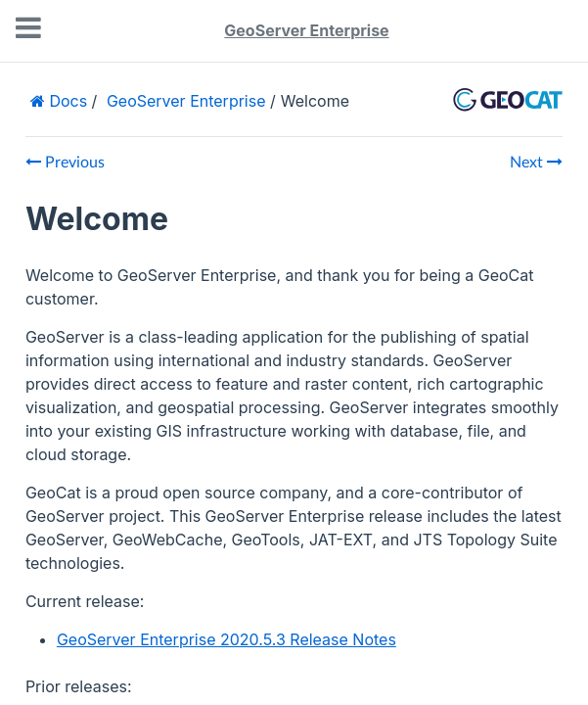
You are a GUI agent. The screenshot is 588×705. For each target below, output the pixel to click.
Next (536, 163)
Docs (66, 101)
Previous (65, 163)
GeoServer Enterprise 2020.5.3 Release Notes (226, 639)
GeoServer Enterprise (306, 30)
